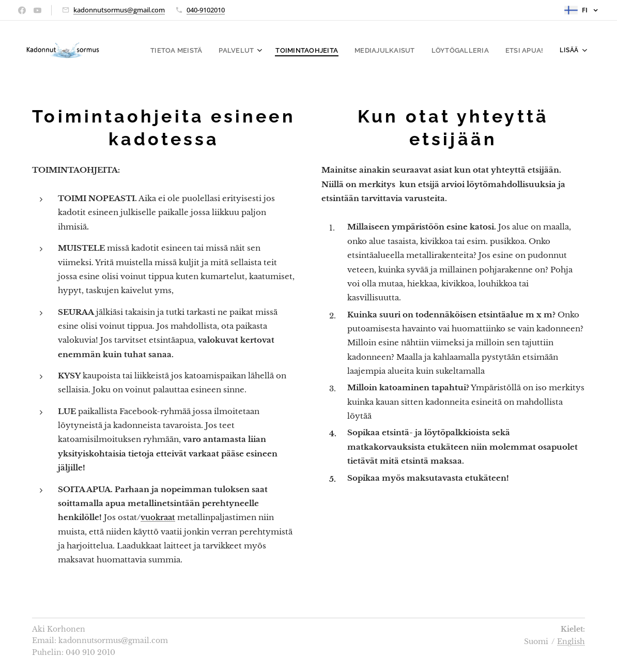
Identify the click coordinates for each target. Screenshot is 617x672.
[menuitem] (195, 50)
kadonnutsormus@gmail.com (119, 10)
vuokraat (158, 517)
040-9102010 (206, 10)
